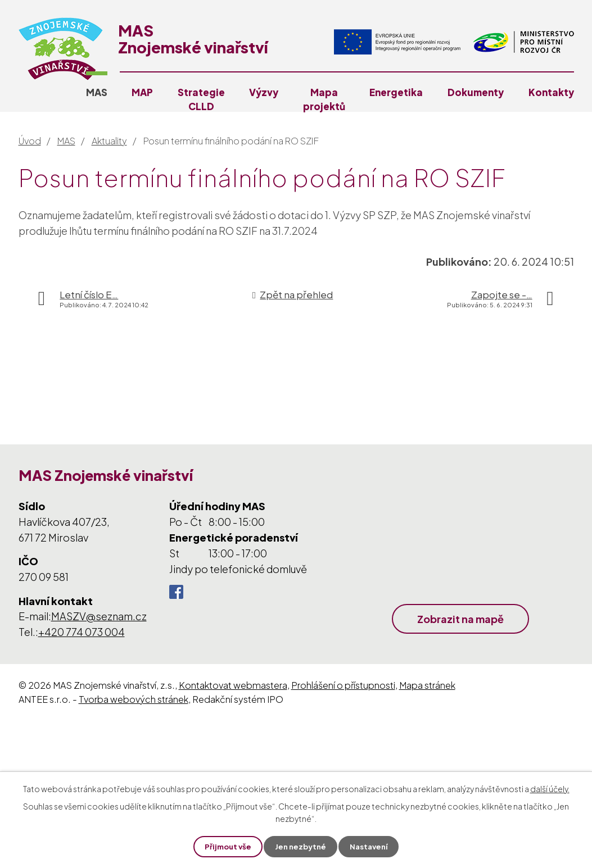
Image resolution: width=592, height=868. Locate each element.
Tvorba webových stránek (134, 699)
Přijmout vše (225, 846)
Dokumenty (476, 92)
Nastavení (371, 846)
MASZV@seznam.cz (99, 616)
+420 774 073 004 (82, 632)
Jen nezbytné (300, 846)
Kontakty (551, 92)
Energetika (396, 92)
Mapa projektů (324, 99)
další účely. (550, 788)
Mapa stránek (427, 685)
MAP (142, 92)
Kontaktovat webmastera (233, 685)
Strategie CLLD (201, 99)
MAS (97, 92)
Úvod (30, 141)
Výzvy (264, 92)
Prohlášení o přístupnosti (343, 685)
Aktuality (109, 141)
